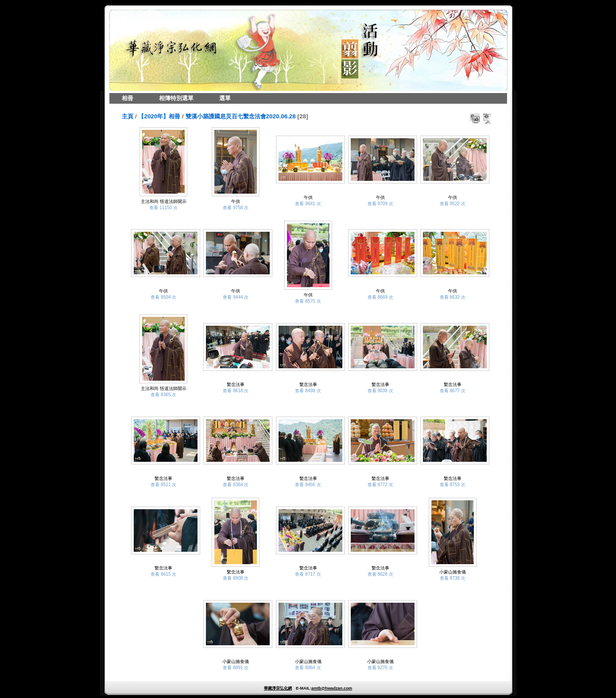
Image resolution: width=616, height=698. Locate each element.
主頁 (128, 116)
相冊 (128, 98)
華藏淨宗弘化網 (278, 688)
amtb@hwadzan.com (332, 688)
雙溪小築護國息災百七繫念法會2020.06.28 (241, 116)
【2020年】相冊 (159, 116)
